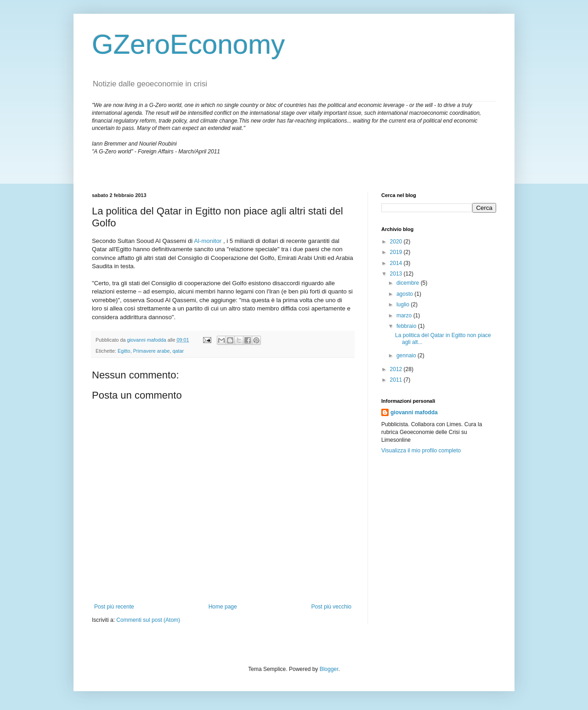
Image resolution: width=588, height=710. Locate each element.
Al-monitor (208, 241)
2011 (397, 380)
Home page (223, 607)
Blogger (329, 669)
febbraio (407, 326)
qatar (178, 351)
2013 (397, 274)
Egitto (124, 351)
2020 (397, 242)
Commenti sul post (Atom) (148, 620)
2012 (397, 369)
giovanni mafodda (414, 412)
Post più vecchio (331, 607)
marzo (405, 316)
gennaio (407, 355)
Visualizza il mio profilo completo (421, 451)
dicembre (409, 283)
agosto (405, 294)
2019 (397, 252)
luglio (404, 304)
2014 (397, 263)
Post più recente (114, 607)
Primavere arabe (152, 351)
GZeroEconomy (188, 44)
